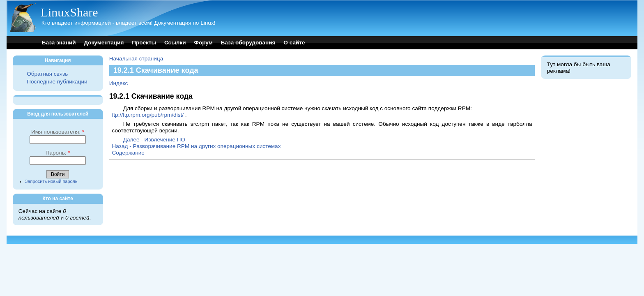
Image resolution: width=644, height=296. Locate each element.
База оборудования (248, 43)
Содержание (128, 153)
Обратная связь (47, 74)
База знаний (59, 43)
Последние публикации (57, 82)
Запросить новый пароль (51, 181)
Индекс (119, 83)
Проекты (144, 43)
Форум (203, 43)
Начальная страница (136, 59)
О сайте (294, 43)
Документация (104, 43)
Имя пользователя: (58, 132)
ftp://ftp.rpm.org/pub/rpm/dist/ (148, 115)
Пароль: (58, 153)
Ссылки (175, 43)
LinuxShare (69, 12)
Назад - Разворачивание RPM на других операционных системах (196, 146)
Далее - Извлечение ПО (154, 140)
